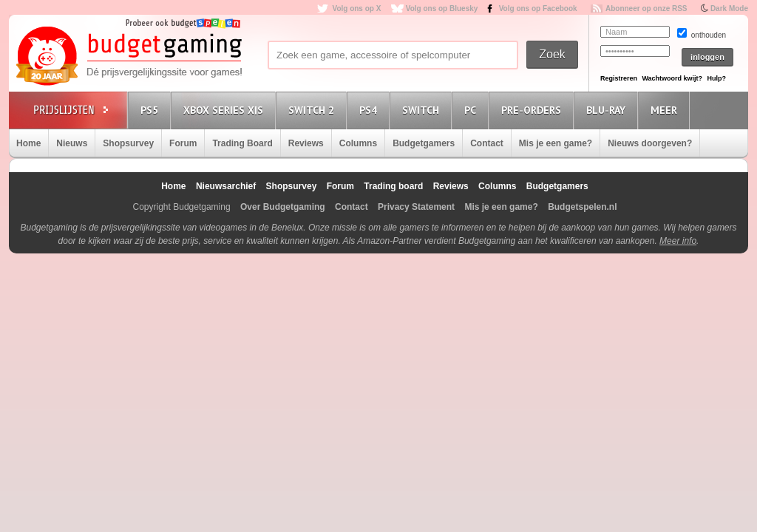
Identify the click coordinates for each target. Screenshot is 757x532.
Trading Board (242, 143)
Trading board (393, 186)
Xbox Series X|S (225, 110)
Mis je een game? (556, 143)
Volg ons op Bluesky (442, 8)
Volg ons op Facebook (538, 8)
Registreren (619, 78)
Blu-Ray (608, 110)
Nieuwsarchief (226, 186)
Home (28, 143)
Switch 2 (313, 110)
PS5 (152, 110)
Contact (487, 143)
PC (472, 110)
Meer (666, 110)
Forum (183, 143)
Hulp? (716, 78)
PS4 (370, 110)
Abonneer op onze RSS (646, 8)
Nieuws (72, 143)
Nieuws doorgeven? (650, 143)
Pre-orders (533, 110)
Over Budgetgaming (283, 207)
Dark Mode (729, 8)
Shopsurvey (128, 143)
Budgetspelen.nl (582, 207)
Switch (423, 110)
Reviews (306, 143)
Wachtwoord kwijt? (672, 78)
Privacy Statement (416, 207)
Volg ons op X (356, 8)
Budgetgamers (424, 143)
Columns (358, 143)
